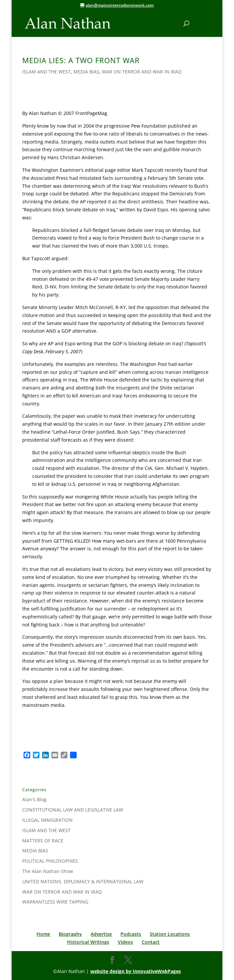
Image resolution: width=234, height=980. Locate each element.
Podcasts (131, 934)
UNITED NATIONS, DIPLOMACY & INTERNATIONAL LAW (83, 881)
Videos (125, 942)
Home (43, 934)
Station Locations (170, 934)
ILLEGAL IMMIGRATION (47, 820)
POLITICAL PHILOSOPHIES (50, 861)
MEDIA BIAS (86, 72)
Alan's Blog (34, 799)
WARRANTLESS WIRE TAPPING (55, 902)
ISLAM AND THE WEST (46, 72)
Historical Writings (88, 942)
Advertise (101, 934)
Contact (151, 942)
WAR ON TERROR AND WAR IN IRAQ (142, 72)
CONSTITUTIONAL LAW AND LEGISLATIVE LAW (73, 810)
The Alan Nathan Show (48, 871)
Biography (70, 934)
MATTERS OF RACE (43, 841)
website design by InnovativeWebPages (136, 971)
